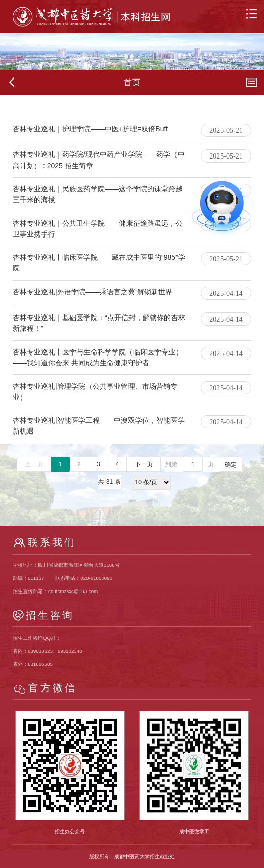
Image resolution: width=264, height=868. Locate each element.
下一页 (144, 464)
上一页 (34, 464)
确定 (231, 465)
